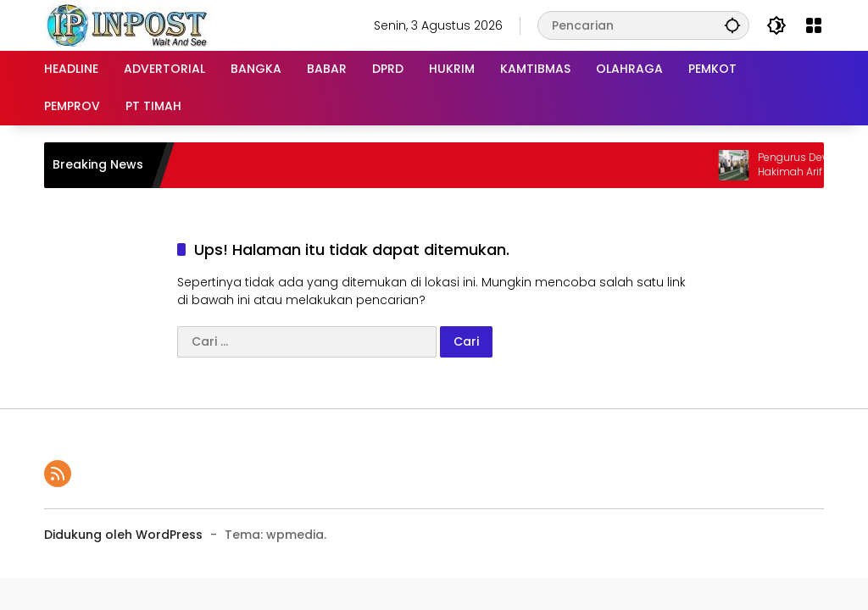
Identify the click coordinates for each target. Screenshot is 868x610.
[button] (732, 25)
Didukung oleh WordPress (123, 535)
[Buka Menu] (814, 25)
